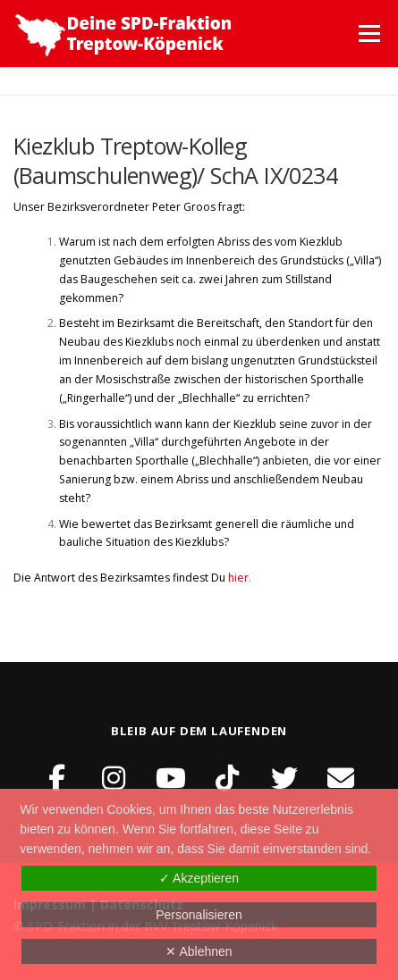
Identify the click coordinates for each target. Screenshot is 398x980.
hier (238, 578)
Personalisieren (199, 915)
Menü (368, 34)
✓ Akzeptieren (199, 878)
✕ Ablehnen (199, 951)
